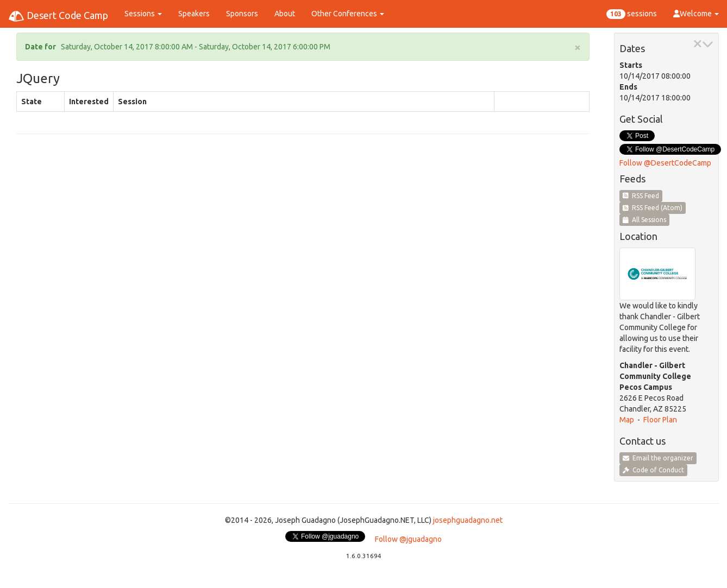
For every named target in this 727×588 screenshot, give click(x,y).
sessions (632, 14)
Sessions (143, 14)
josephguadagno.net (468, 520)
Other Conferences (348, 14)
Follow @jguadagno (408, 539)
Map (627, 420)
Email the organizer (658, 458)
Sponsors (242, 14)
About (285, 14)
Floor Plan (660, 420)
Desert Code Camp (58, 16)
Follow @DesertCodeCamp (665, 163)
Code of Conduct (653, 470)
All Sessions (644, 220)
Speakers (194, 14)
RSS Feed (641, 196)
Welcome (696, 14)
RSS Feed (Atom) (653, 208)
